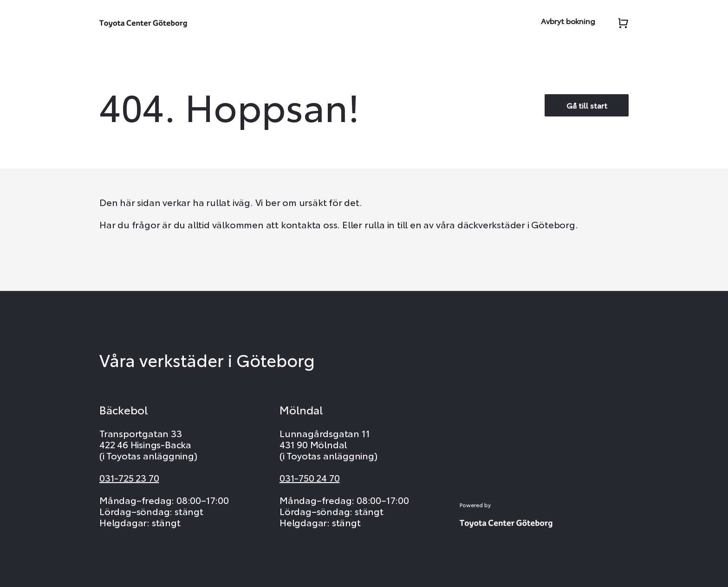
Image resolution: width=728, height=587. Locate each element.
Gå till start (587, 105)
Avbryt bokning (568, 21)
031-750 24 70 (309, 477)
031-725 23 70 (129, 477)
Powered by (475, 505)
